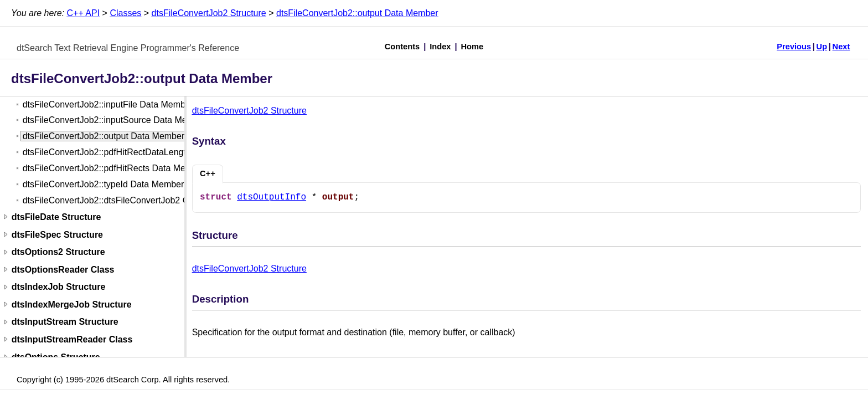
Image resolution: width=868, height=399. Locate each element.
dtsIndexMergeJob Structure (72, 305)
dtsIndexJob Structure (59, 287)
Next (841, 47)
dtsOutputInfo (272, 197)
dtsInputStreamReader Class (72, 339)
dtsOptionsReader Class (63, 270)
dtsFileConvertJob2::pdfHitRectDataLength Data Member (135, 152)
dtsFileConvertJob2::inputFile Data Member (108, 104)
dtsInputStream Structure (65, 322)
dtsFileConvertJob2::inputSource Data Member (115, 120)
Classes (125, 13)
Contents (402, 47)
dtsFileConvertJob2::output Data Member (357, 13)
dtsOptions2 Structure (58, 252)
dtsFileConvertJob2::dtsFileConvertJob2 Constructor (126, 200)
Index (440, 47)
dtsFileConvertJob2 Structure (209, 13)
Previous (794, 47)
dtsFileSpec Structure (57, 235)
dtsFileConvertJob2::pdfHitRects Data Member (114, 168)
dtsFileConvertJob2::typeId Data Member (104, 184)
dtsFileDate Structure (56, 217)
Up (822, 47)
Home (472, 47)
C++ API (84, 13)
